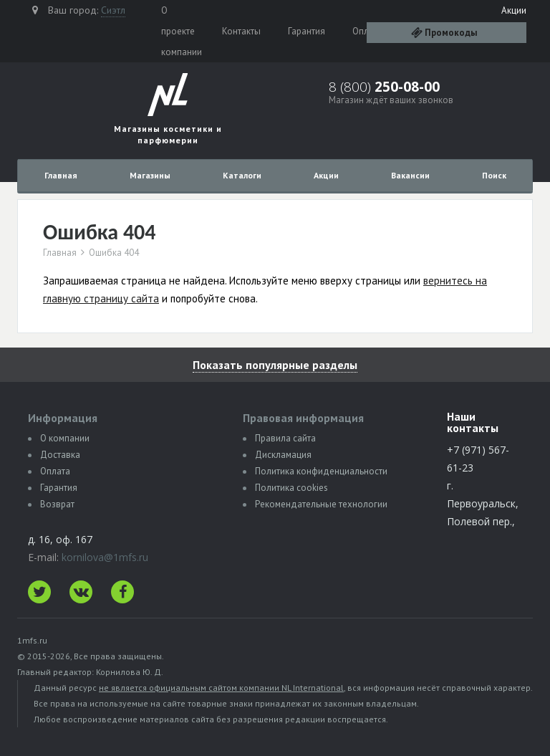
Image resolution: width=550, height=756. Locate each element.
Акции (514, 10)
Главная (61, 175)
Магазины (150, 175)
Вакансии (410, 175)
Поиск (494, 175)
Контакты (241, 31)
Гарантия (307, 31)
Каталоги (242, 175)
